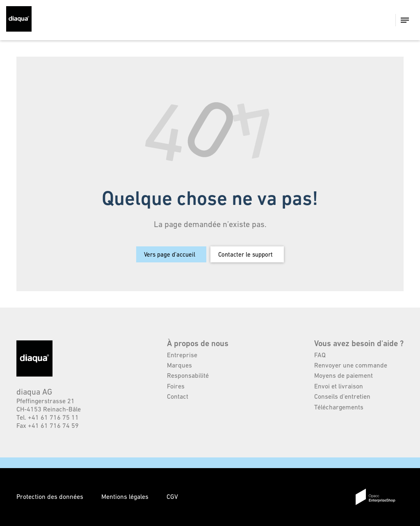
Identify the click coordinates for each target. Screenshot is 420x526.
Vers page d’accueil (170, 254)
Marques (179, 365)
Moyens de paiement (344, 375)
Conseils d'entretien (342, 396)
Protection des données (51, 496)
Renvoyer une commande (351, 365)
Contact (178, 396)
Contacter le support (245, 254)
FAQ (320, 355)
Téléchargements (339, 407)
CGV (172, 496)
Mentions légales (126, 496)
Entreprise (182, 355)
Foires (176, 386)
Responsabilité (188, 375)
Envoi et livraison (339, 386)
